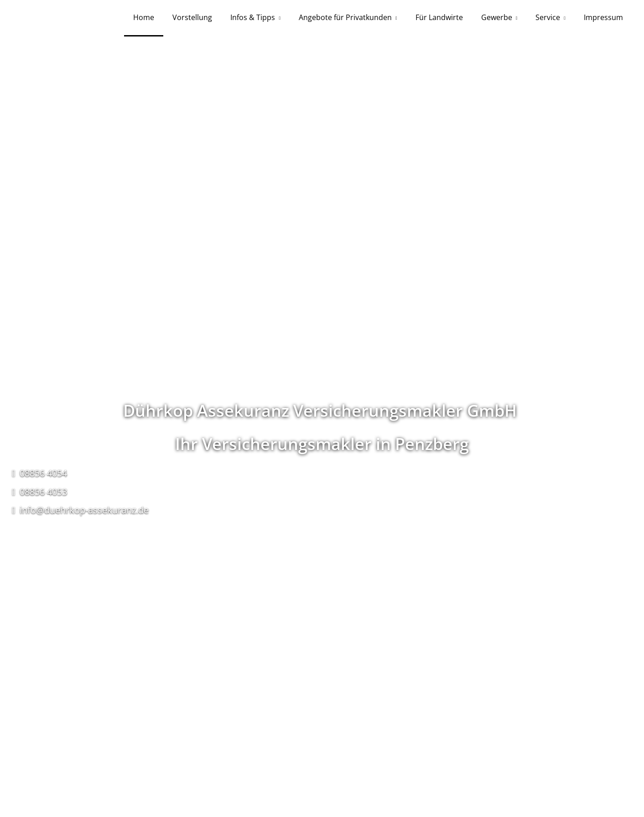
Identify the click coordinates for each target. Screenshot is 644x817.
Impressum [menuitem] (603, 17)
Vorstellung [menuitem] (192, 17)
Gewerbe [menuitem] (497, 17)
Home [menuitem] (144, 17)
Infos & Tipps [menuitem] (253, 17)
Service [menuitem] (548, 17)
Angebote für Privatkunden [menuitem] (345, 17)
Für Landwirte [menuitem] (439, 17)
